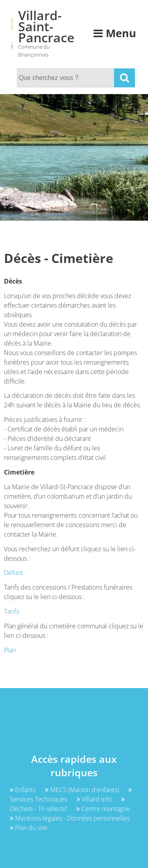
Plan (10, 650)
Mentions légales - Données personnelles (70, 818)
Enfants (23, 790)
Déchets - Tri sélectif (67, 805)
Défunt (13, 573)
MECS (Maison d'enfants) (83, 790)
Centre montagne (103, 809)
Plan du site (29, 828)
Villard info (95, 799)
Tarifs (11, 611)
